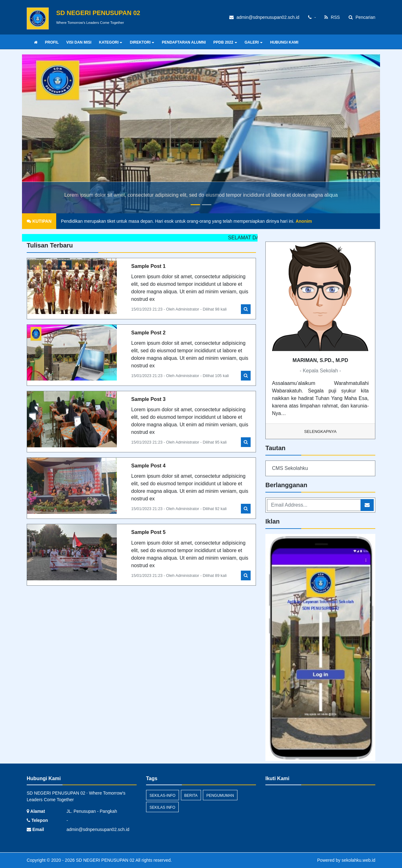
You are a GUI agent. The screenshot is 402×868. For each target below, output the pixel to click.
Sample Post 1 (148, 266)
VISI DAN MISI (79, 42)
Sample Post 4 (148, 466)
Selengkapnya (321, 431)
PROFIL (52, 42)
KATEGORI (111, 42)
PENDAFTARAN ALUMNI (184, 42)
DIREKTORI (142, 42)
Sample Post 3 (148, 399)
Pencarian (362, 17)
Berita (191, 796)
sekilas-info (163, 796)
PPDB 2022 (225, 42)
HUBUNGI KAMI (284, 42)
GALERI (254, 42)
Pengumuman (220, 796)
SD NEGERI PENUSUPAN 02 (105, 860)
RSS (332, 17)
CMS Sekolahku (290, 468)
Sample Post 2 (148, 333)
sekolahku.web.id (359, 860)
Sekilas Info (162, 807)
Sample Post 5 (148, 532)
